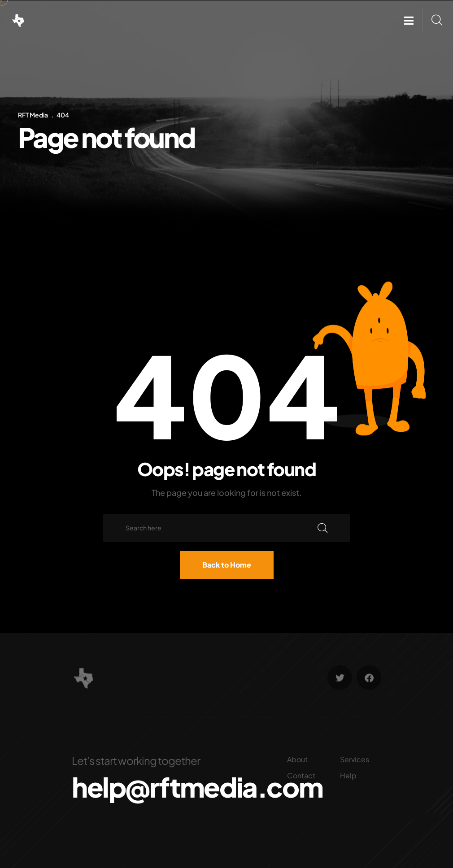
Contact (301, 775)
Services (355, 759)
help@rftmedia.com (197, 787)
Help (348, 775)
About (297, 759)
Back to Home (227, 565)
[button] (409, 20)
